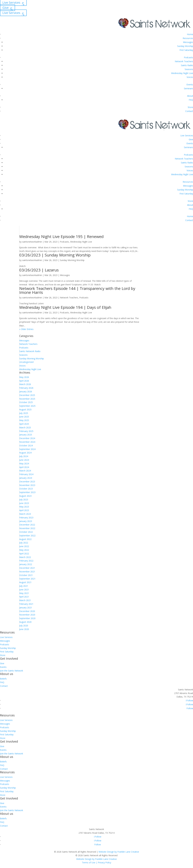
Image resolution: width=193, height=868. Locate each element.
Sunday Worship (185, 46)
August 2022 (25, 539)
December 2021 (27, 568)
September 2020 (27, 618)
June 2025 (24, 417)
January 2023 (26, 521)
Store (190, 107)
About (190, 96)
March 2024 (25, 471)
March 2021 (25, 600)
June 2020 (24, 629)
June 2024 (24, 460)
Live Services (11, 13)
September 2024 (27, 449)
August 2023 (25, 496)
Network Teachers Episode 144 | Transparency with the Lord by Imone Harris (77, 290)
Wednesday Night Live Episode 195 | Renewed (61, 236)
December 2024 (27, 438)
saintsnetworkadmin (32, 242)
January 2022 (26, 564)
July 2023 (24, 500)
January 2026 (26, 391)
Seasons (189, 69)
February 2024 (26, 474)
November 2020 (27, 615)
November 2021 (27, 572)
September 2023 (27, 492)
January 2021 (26, 608)
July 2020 (24, 626)
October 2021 (26, 575)
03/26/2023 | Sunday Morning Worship (55, 255)
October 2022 (26, 532)
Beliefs (3, 679)
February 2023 (26, 518)
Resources (188, 38)
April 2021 (24, 597)
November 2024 (27, 442)
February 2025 (26, 431)
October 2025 (26, 402)
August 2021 (25, 582)
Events (190, 85)
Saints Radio (187, 65)
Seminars (188, 88)
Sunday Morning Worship (72, 260)
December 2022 (27, 525)
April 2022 (24, 554)
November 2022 (27, 528)
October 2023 (26, 489)
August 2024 (25, 453)
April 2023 (24, 510)
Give (6, 8)
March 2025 (25, 427)
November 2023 (27, 485)
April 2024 (24, 467)
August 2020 (25, 622)
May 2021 (24, 593)
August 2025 (25, 409)
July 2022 (24, 543)
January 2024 (26, 478)
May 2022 (24, 550)
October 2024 (26, 445)
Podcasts (188, 57)
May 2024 (24, 464)
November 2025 (27, 399)
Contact (189, 111)
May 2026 (24, 377)
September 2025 (27, 406)
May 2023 (24, 507)
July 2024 (24, 456)
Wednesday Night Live (182, 73)
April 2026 (24, 381)
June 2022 (24, 546)
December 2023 (27, 482)
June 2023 (24, 503)
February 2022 (26, 561)
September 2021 (27, 579)
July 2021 (24, 586)
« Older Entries (26, 329)
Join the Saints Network (12, 671)
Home (190, 34)
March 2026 (25, 384)
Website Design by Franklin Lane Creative (119, 852)
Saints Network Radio (30, 351)
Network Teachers (184, 61)
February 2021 (26, 604)
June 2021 (24, 590)
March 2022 (25, 557)
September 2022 (27, 536)
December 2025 (27, 395)
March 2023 (25, 514)
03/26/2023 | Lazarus (39, 270)
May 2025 (24, 420)
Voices (190, 77)
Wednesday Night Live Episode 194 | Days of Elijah (65, 307)
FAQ (191, 100)
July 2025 (24, 413)
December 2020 (27, 611)
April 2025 (24, 424)
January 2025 (26, 435)
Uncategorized (26, 362)
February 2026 (26, 388)
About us (7, 674)
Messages (188, 42)
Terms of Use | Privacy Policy (96, 862)
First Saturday (186, 50)
